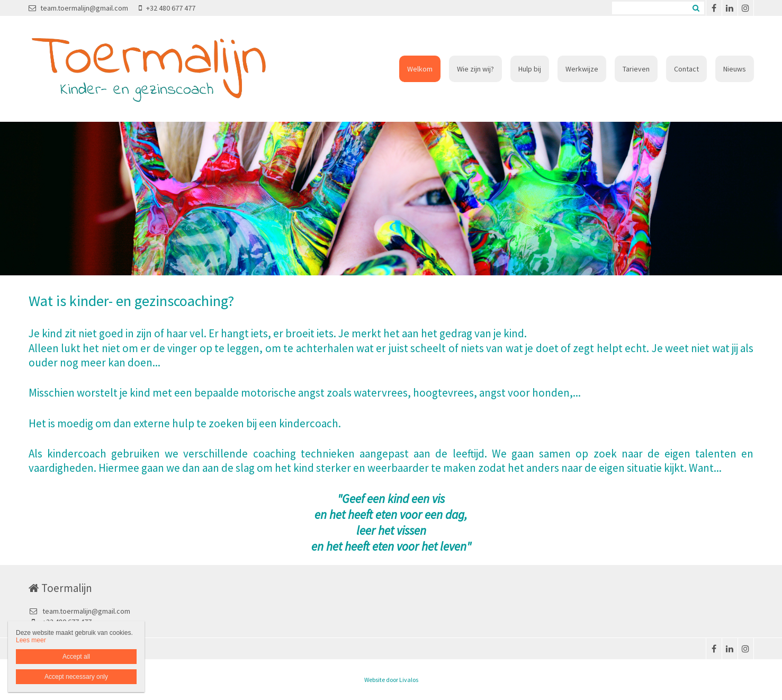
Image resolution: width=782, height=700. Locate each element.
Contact (686, 69)
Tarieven (636, 69)
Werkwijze (582, 69)
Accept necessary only (76, 677)
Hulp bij (530, 69)
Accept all (76, 657)
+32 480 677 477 (167, 8)
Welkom (420, 69)
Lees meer (31, 640)
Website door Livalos (391, 680)
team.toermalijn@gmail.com (78, 8)
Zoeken (696, 8)
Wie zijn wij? (475, 69)
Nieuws (735, 69)
